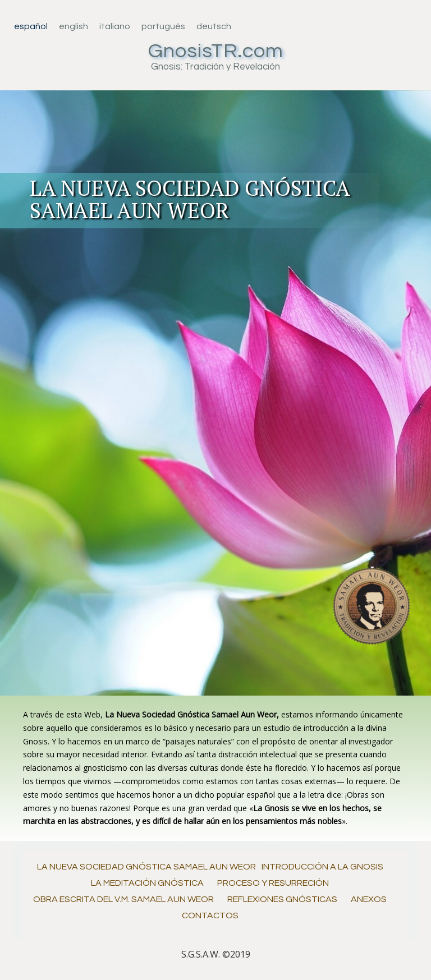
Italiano (115, 26)
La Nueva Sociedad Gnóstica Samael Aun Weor (146, 867)
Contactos (210, 915)
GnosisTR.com (216, 51)
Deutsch (214, 26)
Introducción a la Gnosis (322, 867)
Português (163, 26)
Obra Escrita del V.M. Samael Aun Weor (123, 899)
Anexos (369, 899)
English (74, 26)
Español (31, 26)
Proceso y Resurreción (273, 883)
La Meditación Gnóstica (147, 883)
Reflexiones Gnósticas (282, 899)
